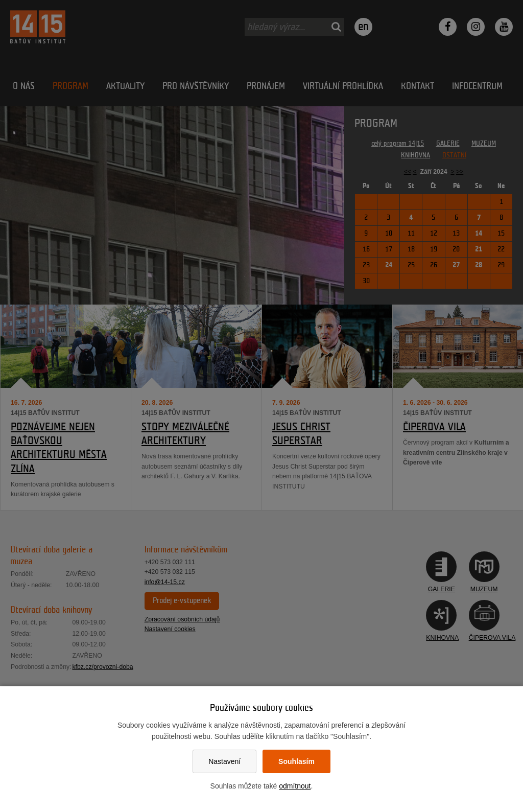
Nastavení (224, 761)
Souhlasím (296, 761)
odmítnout (295, 786)
